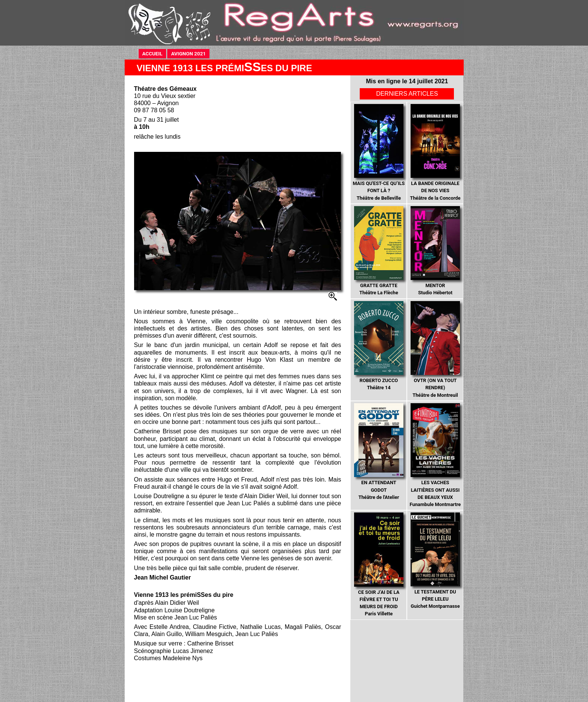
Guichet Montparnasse (435, 561)
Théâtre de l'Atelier (379, 452)
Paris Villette (379, 564)
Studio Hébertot (435, 251)
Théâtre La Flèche (379, 251)
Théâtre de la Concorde (435, 152)
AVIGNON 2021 (190, 53)
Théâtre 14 (379, 346)
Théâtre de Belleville (379, 152)
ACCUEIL (154, 53)
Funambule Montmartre (435, 455)
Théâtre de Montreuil (435, 349)
